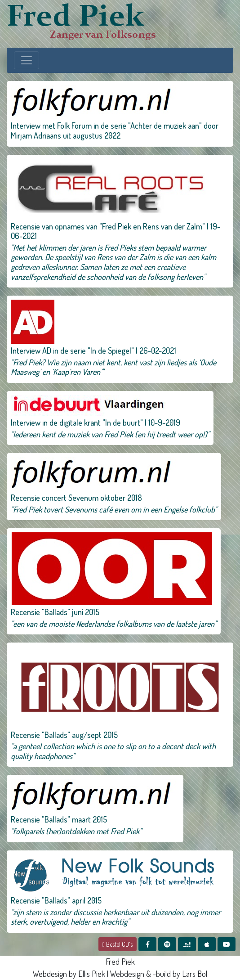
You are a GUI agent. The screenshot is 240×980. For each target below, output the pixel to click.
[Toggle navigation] (27, 60)
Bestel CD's (118, 944)
